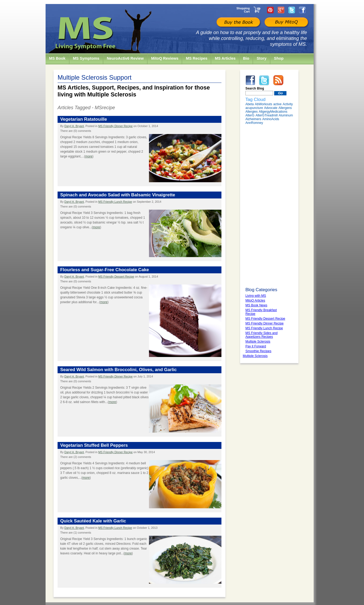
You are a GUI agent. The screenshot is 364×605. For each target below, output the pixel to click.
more (89, 156)
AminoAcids (271, 119)
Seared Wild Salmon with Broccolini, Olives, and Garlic (118, 370)
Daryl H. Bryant (74, 126)
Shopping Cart (243, 10)
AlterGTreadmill (267, 115)
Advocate (271, 108)
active (277, 104)
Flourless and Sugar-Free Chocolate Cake (105, 270)
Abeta (250, 104)
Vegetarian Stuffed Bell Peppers (94, 445)
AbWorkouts (263, 104)
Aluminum (286, 115)
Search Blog (255, 88)
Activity (288, 104)
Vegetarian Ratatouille (84, 119)
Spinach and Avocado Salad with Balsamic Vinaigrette (118, 195)
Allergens (285, 108)
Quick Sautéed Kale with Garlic (93, 521)
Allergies (252, 112)
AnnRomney (254, 123)
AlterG (250, 115)
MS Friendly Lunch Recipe (115, 202)
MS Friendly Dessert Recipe (116, 277)
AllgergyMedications (273, 112)
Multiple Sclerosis (255, 356)
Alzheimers (253, 119)
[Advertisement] (269, 206)
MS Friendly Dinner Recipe (116, 126)
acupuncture (254, 108)
